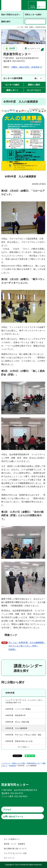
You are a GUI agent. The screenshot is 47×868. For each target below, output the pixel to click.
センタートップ (34, 49)
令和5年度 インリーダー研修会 (18, 709)
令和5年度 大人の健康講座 (16, 728)
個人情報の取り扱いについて (15, 849)
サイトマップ (9, 858)
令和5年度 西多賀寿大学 (15, 715)
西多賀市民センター (34, 763)
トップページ (6, 763)
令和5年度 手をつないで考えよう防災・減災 (23, 735)
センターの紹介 (12, 85)
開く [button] (36, 78)
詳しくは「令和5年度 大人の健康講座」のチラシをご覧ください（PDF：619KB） (27, 646)
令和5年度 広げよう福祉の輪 (17, 722)
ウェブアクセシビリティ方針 (15, 853)
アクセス (7, 810)
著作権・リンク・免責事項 (14, 844)
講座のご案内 (34, 85)
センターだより (34, 90)
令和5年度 (10, 693)
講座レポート (12, 90)
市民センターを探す (19, 763)
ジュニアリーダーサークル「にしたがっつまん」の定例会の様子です (25, 701)
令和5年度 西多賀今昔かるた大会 (19, 741)
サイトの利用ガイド (12, 839)
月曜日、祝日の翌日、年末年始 (25, 67)
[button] (41, 5)
